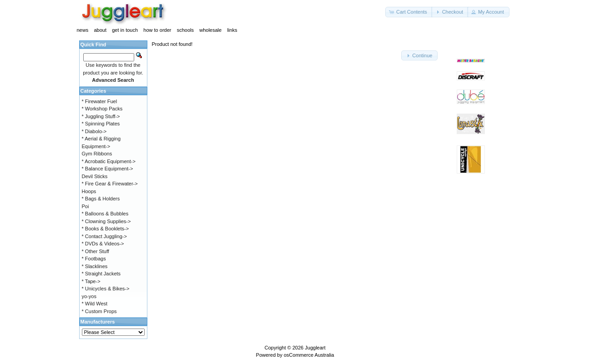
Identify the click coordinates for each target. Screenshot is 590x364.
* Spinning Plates (101, 124)
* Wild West (95, 304)
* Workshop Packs (102, 109)
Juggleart (315, 348)
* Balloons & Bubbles (105, 214)
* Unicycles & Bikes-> (106, 289)
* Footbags (94, 259)
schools (185, 30)
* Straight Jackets (101, 274)
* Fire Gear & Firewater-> (110, 184)
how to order (157, 30)
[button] (409, 12)
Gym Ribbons (97, 154)
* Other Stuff (96, 251)
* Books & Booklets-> (106, 229)
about (100, 30)
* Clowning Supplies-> (106, 221)
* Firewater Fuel (100, 101)
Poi (86, 206)
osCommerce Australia (309, 355)
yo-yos (89, 296)
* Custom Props (99, 311)
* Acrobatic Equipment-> (109, 161)
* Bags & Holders (101, 199)
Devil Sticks (95, 176)
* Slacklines (95, 266)
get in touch (125, 30)
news (83, 30)
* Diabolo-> (94, 131)
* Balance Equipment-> (108, 169)
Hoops (89, 191)
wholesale (210, 30)
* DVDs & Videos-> (103, 244)
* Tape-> (91, 281)
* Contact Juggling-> (104, 236)
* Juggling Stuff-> (101, 116)
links (232, 30)
